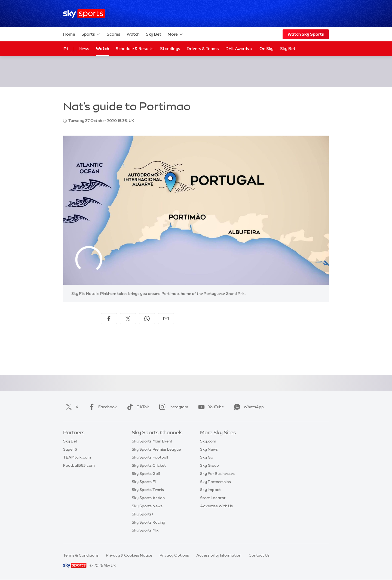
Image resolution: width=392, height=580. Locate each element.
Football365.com (79, 465)
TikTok (137, 407)
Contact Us (259, 555)
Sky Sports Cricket (149, 465)
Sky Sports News (147, 506)
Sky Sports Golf (146, 474)
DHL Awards (239, 49)
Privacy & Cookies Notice (129, 555)
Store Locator (213, 498)
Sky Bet (154, 34)
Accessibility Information (219, 555)
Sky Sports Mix (145, 530)
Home (69, 34)
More (175, 34)
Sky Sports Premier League (156, 449)
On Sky (267, 49)
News (84, 49)
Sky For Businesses (217, 474)
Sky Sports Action (148, 498)
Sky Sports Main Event (152, 441)
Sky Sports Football (150, 457)
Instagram (172, 407)
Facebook (102, 407)
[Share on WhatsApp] (147, 319)
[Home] (84, 14)
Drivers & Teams (203, 49)
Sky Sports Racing (148, 522)
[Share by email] (166, 319)
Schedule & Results (135, 49)
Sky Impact (210, 490)
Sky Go (207, 457)
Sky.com (208, 441)
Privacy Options (174, 555)
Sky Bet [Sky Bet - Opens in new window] (288, 49)
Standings (170, 49)
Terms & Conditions (81, 555)
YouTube (210, 407)
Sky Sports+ (143, 514)
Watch (133, 34)
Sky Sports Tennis (148, 490)
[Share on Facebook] (109, 319)
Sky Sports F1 (144, 482)
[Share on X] (128, 319)
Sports (91, 34)
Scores (114, 34)
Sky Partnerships (215, 482)
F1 (66, 49)
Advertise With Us (216, 506)
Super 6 (70, 449)
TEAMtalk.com (77, 457)
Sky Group (209, 465)
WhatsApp (248, 407)
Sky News (209, 449)
